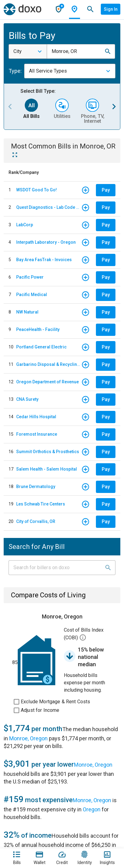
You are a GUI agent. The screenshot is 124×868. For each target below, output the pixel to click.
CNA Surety (27, 399)
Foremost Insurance (37, 434)
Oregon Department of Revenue (47, 382)
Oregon (92, 809)
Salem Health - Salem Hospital (47, 469)
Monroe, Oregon (28, 738)
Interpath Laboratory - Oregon (46, 242)
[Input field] (57, 568)
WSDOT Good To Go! (36, 190)
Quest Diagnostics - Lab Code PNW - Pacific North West (49, 207)
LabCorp (25, 225)
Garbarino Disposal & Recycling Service (49, 364)
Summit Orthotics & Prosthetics (48, 452)
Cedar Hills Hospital (36, 417)
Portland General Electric (41, 347)
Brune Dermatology (36, 487)
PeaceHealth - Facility (38, 329)
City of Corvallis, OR (36, 521)
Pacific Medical (32, 295)
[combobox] (28, 51)
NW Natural (27, 312)
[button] (108, 51)
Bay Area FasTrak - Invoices (44, 260)
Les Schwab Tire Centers (41, 504)
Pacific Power (30, 277)
